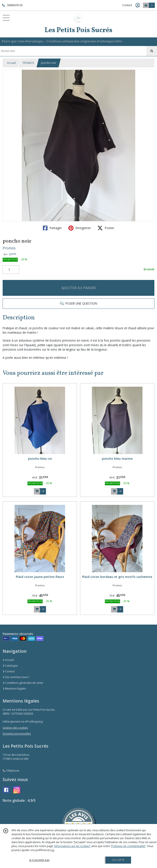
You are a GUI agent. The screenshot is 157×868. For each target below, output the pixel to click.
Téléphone (11, 771)
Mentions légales (14, 689)
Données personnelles (17, 734)
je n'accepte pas (39, 860)
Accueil (11, 63)
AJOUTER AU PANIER (78, 288)
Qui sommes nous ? (16, 677)
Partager (52, 228)
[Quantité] (11, 270)
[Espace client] (138, 5)
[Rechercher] (152, 51)
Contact (127, 5)
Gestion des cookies (15, 728)
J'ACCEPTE (118, 860)
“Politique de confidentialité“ (128, 846)
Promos (9, 248)
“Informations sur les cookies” (72, 846)
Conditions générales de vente (23, 683)
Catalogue (10, 666)
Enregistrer (80, 228)
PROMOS (28, 63)
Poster (106, 228)
